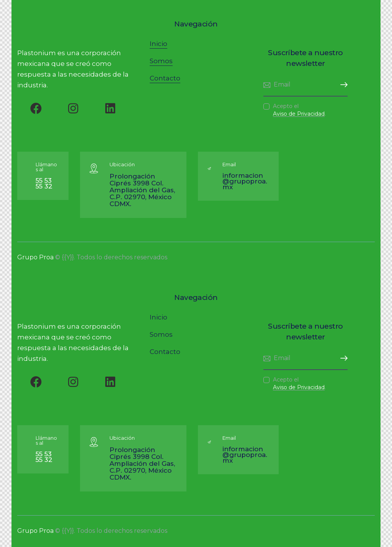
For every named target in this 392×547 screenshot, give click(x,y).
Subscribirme (342, 85)
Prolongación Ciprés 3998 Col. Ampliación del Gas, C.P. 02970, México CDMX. (142, 190)
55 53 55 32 (44, 183)
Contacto (165, 78)
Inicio (158, 44)
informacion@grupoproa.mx (245, 181)
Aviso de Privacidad (299, 114)
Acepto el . (299, 110)
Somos (161, 61)
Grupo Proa (35, 257)
